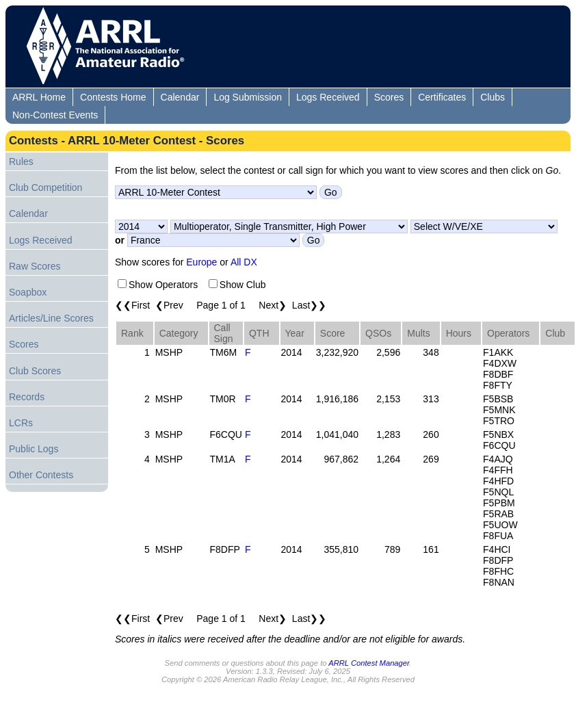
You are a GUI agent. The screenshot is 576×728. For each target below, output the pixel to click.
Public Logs (34, 449)
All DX (244, 262)
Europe (201, 262)
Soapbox (28, 292)
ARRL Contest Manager (369, 663)
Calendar (180, 97)
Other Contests (41, 475)
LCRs (21, 423)
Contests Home (113, 97)
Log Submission (248, 97)
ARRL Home (39, 97)
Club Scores (35, 371)
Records (27, 397)
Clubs (493, 97)
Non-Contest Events (55, 115)
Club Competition (45, 187)
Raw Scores (35, 266)
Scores (389, 97)
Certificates (442, 97)
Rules (21, 161)
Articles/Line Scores (51, 318)
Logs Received (328, 97)
